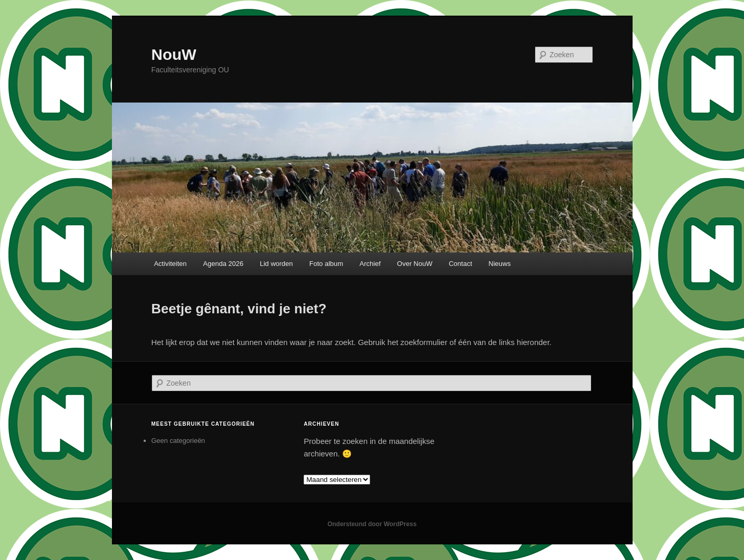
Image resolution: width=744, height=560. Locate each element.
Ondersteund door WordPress (372, 524)
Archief (370, 264)
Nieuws (500, 264)
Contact (461, 264)
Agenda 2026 (223, 264)
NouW (174, 54)
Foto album (326, 264)
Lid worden (276, 264)
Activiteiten (171, 264)
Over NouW (415, 264)
